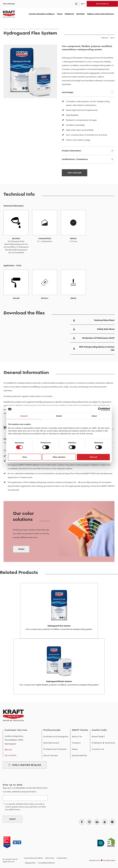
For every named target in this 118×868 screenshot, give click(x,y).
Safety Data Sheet (92, 329)
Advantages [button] (68, 92)
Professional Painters (55, 749)
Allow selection (59, 457)
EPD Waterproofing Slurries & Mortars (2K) (92, 348)
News (75, 749)
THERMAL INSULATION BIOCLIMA (100, 14)
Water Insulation (34, 29)
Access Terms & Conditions (33, 858)
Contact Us (98, 749)
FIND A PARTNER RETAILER (25, 765)
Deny (25, 457)
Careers (76, 743)
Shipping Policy (30, 863)
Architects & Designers (56, 736)
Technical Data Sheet (92, 320)
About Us (77, 736)
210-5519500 (10, 755)
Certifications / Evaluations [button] (75, 159)
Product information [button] (71, 151)
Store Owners (51, 755)
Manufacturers (51, 743)
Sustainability (80, 755)
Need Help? (98, 736)
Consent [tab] (24, 416)
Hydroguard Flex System (51, 29)
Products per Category (18, 29)
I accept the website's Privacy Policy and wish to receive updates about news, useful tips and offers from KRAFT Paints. (26, 807)
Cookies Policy (62, 858)
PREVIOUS (105, 38)
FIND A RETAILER (9, 4)
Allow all (93, 457)
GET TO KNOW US (102, 4)
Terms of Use (50, 858)
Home (5, 29)
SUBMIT (12, 819)
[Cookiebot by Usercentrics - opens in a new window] (100, 409)
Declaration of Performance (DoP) (92, 338)
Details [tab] (59, 416)
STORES (21, 549)
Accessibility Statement (46, 863)
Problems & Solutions (104, 743)
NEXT (112, 38)
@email (8, 750)
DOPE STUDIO (110, 860)
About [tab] (94, 416)
